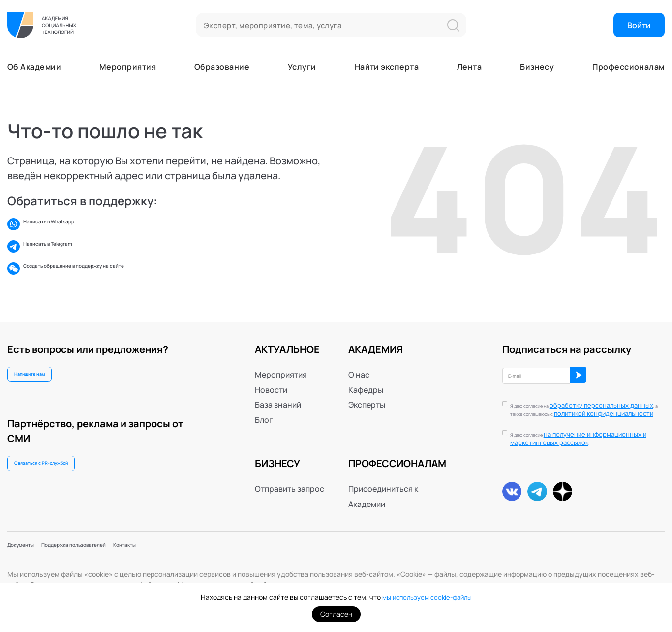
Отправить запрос (290, 476)
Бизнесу (537, 67)
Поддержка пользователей (109, 542)
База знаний (278, 392)
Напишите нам (42, 365)
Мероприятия (128, 67)
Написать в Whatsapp (57, 224)
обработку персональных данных (582, 396)
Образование (222, 67)
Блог (264, 407)
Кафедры (366, 377)
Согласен (336, 614)
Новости (271, 377)
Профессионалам (628, 67)
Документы (29, 542)
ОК (618, 366)
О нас (359, 362)
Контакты (186, 542)
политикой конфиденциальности (577, 404)
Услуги (302, 67)
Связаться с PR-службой (59, 461)
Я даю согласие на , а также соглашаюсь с (582, 401)
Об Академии (34, 67)
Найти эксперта (387, 67)
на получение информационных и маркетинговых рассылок (587, 433)
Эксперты (367, 392)
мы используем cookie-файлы (427, 597)
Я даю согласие (587, 434)
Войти (639, 25)
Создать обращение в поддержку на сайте (96, 269)
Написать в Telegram (55, 246)
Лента (469, 67)
